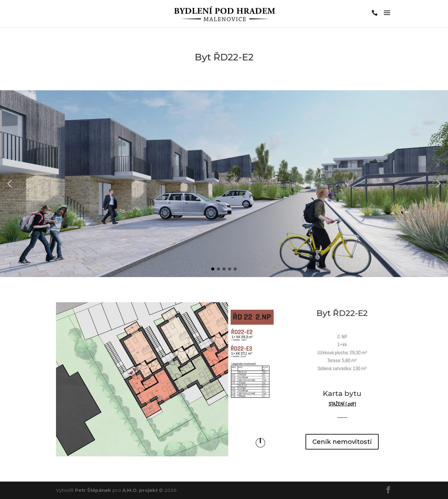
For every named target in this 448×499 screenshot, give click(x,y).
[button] (10, 184)
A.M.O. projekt (140, 490)
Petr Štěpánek (93, 490)
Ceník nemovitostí (342, 442)
